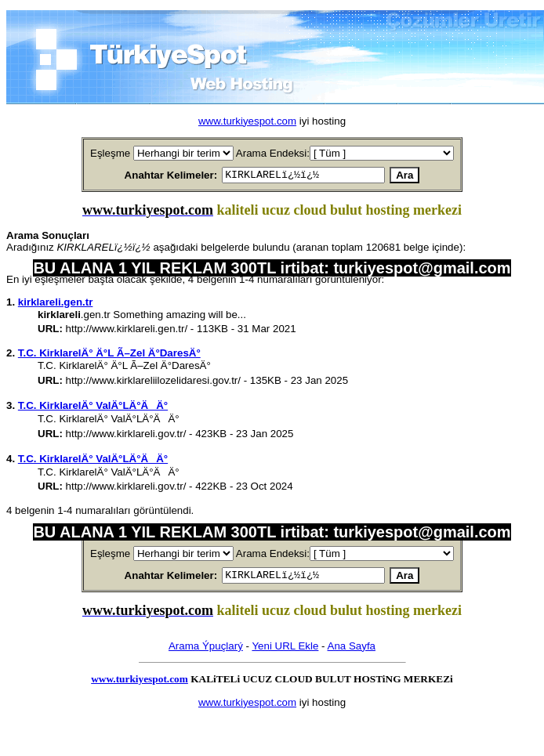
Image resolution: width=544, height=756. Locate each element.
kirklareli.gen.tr (56, 304)
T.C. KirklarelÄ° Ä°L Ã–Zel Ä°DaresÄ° (109, 355)
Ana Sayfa (352, 651)
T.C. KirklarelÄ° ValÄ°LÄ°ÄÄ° (93, 408)
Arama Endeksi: (273, 153)
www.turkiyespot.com (247, 121)
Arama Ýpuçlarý (206, 651)
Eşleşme (110, 153)
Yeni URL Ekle (285, 651)
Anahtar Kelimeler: (152, 176)
